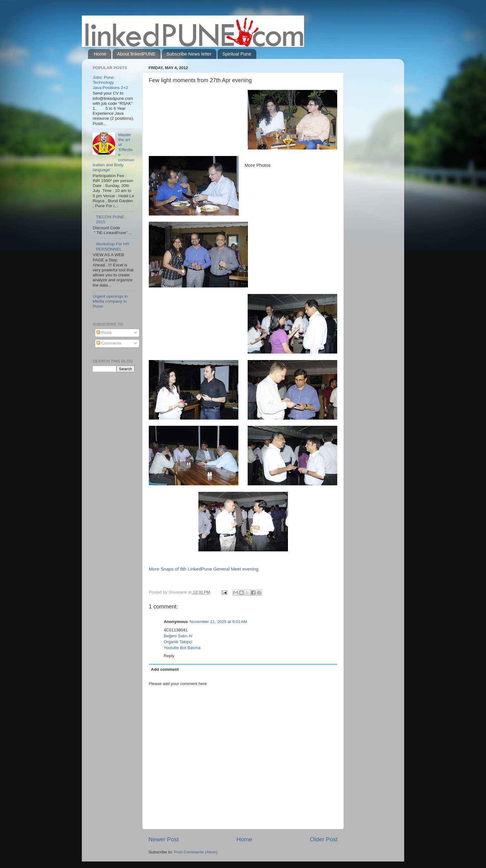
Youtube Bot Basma (182, 648)
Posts (104, 333)
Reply (169, 656)
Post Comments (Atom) (196, 852)
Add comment (165, 669)
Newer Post (164, 839)
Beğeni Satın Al (178, 636)
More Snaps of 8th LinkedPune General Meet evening (204, 569)
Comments (109, 343)
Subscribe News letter (189, 54)
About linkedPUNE (136, 54)
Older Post (324, 839)
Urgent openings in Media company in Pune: (110, 301)
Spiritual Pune (237, 54)
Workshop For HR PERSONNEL (113, 246)
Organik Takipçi (178, 642)
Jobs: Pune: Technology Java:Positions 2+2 (110, 82)
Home (100, 54)
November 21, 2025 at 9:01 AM (218, 622)
